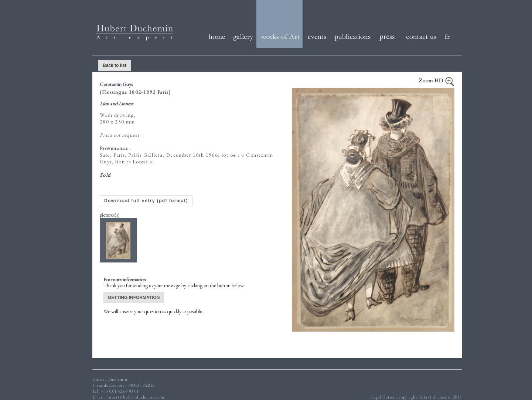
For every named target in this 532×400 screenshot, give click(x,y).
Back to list (115, 65)
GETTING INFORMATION (134, 298)
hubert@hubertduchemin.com (135, 397)
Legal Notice (384, 397)
